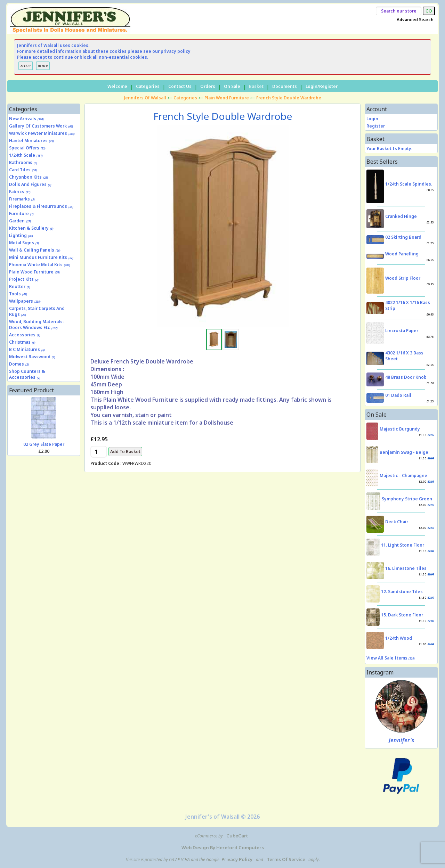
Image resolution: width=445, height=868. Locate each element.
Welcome (117, 86)
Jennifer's (401, 740)
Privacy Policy (237, 859)
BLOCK (43, 66)
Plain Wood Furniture (227, 98)
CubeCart (237, 836)
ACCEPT (26, 66)
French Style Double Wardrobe (289, 98)
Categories (148, 86)
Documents (285, 86)
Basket (256, 86)
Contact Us (180, 86)
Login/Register (322, 86)
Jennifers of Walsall (145, 98)
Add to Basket (125, 452)
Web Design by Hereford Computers (223, 847)
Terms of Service (286, 859)
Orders (208, 86)
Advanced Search (415, 20)
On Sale (232, 86)
